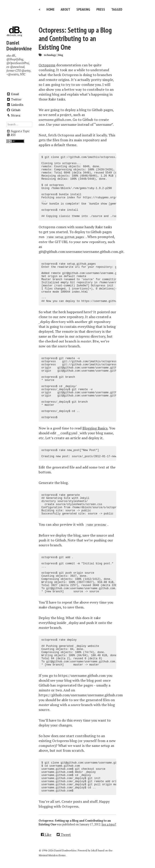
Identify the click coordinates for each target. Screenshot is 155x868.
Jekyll (94, 850)
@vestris (13, 74)
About (65, 9)
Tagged (117, 9)
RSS (11, 135)
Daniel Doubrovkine (19, 46)
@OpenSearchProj (18, 63)
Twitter (14, 99)
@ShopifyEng (15, 59)
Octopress (47, 65)
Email (13, 94)
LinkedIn (15, 105)
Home (50, 9)
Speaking (83, 9)
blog (60, 55)
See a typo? (109, 824)
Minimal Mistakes (48, 855)
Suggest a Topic (18, 131)
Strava (13, 115)
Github (13, 110)
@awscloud (17, 67)
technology (50, 55)
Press (101, 9)
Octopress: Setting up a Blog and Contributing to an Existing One (75, 38)
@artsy (26, 71)
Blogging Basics (95, 428)
